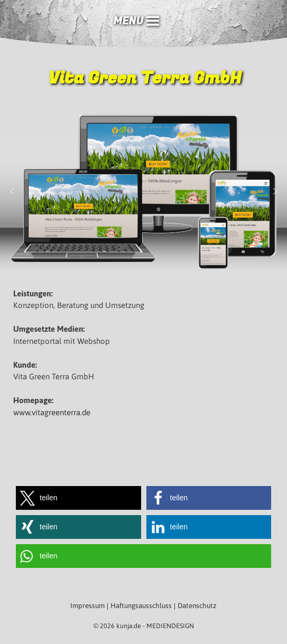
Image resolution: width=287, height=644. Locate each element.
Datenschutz (197, 606)
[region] (143, 192)
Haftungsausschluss (141, 606)
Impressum (87, 606)
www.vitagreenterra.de (52, 412)
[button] (128, 21)
